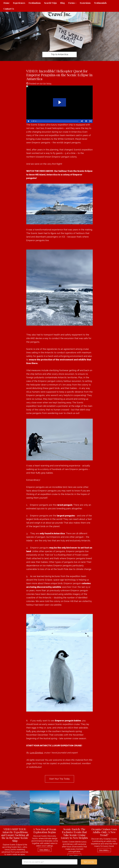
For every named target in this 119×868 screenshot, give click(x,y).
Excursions (85, 3)
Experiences (19, 3)
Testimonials (100, 3)
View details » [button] (45, 850)
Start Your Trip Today (59, 779)
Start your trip (89, 862)
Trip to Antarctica (59, 54)
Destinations (35, 3)
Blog (63, 3)
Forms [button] (72, 3)
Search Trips (50, 3)
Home (7, 3)
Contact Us (9, 9)
